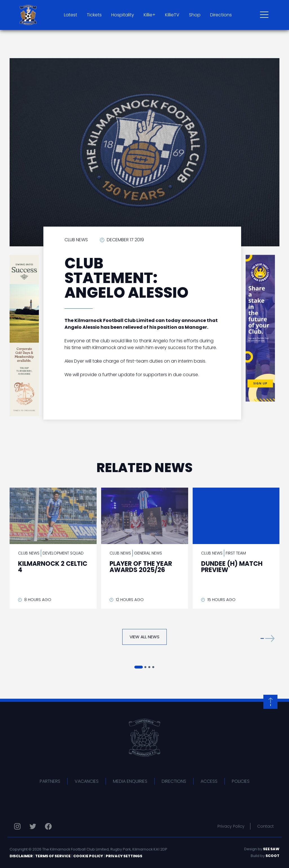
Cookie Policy (88, 856)
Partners (50, 781)
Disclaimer (21, 856)
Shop (195, 15)
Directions (221, 15)
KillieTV (172, 15)
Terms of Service (53, 856)
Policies (241, 781)
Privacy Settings (124, 856)
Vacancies (87, 781)
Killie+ (150, 15)
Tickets (94, 15)
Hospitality (123, 15)
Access (209, 781)
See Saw (271, 849)
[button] (268, 638)
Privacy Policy (231, 826)
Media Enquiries (130, 781)
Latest (71, 15)
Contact (265, 826)
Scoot (273, 856)
